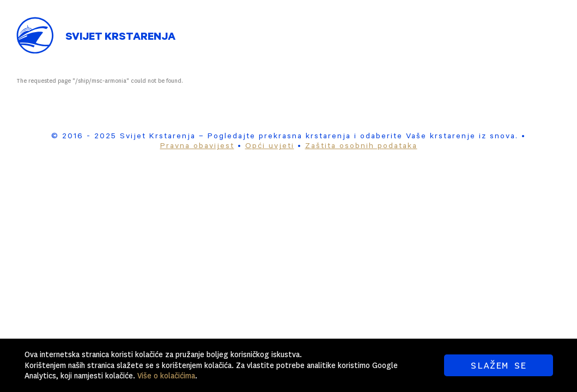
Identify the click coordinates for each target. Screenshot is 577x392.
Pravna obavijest (197, 147)
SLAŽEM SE (498, 365)
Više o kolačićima (166, 376)
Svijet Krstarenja (120, 38)
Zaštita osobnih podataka (361, 147)
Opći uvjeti (270, 147)
